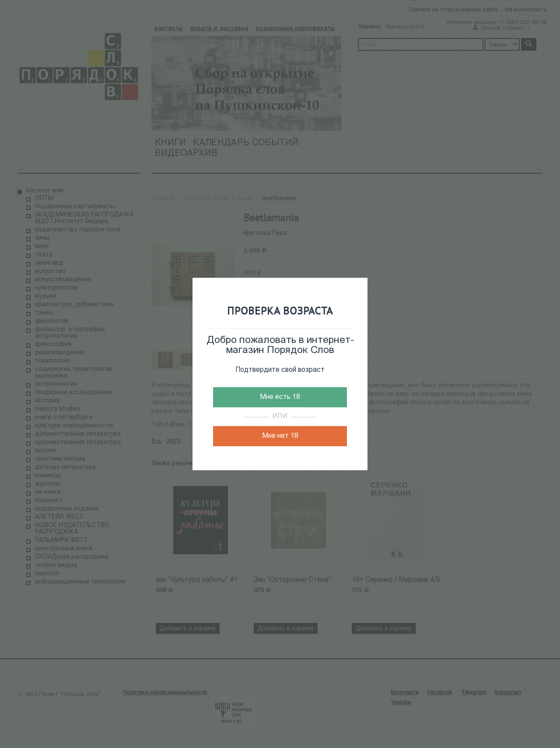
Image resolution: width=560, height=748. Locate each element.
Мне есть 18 (280, 397)
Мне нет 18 (280, 436)
